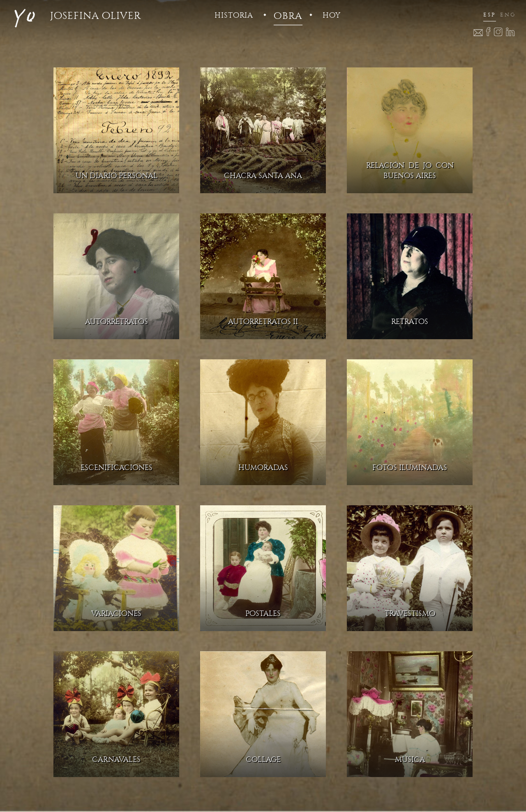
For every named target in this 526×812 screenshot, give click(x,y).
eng (508, 15)
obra (288, 16)
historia (234, 15)
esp (490, 15)
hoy (332, 15)
